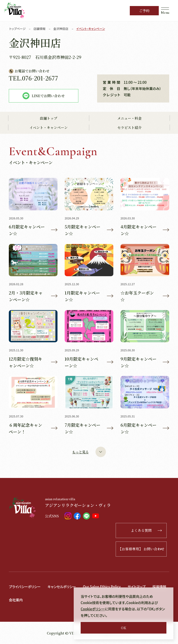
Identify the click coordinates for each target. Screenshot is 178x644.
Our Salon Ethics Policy (102, 587)
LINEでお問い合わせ (44, 96)
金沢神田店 (61, 29)
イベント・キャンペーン (49, 128)
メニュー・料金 (129, 118)
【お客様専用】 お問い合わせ (142, 549)
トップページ (17, 29)
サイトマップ (137, 587)
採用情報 (160, 587)
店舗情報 (40, 29)
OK (124, 628)
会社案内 (16, 600)
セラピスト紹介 (129, 128)
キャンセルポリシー (62, 587)
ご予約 (144, 11)
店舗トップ (49, 118)
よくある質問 (148, 530)
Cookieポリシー (93, 609)
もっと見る (89, 452)
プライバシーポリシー (25, 587)
